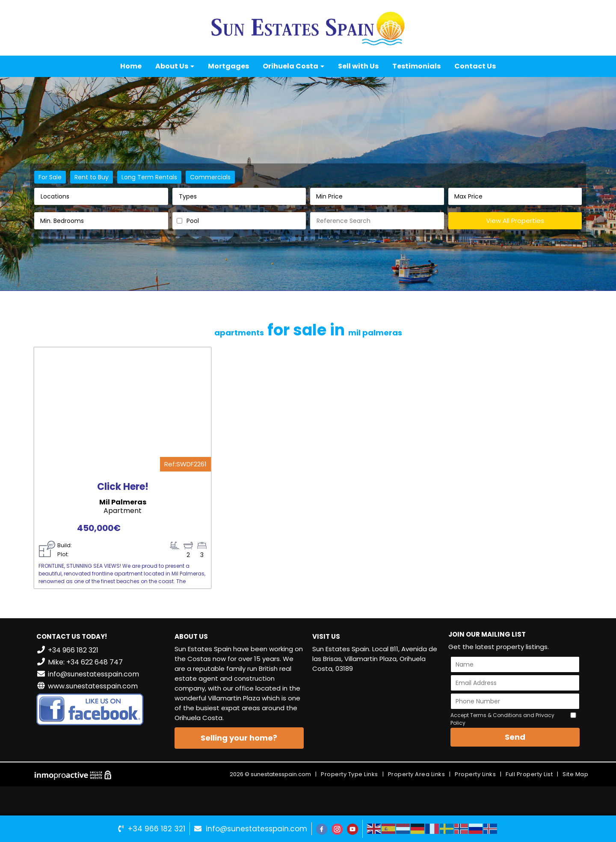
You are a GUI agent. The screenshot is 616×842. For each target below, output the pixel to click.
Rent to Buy (92, 177)
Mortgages (228, 66)
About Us (175, 66)
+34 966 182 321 (157, 829)
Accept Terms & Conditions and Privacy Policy (502, 719)
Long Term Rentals (149, 177)
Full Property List (529, 774)
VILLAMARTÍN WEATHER (377, 712)
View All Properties (515, 221)
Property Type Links (349, 774)
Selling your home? (239, 738)
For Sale (50, 177)
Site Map (575, 774)
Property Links (475, 774)
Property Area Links (417, 774)
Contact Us (475, 66)
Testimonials (416, 66)
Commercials (210, 177)
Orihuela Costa (293, 66)
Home (131, 66)
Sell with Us (358, 66)
